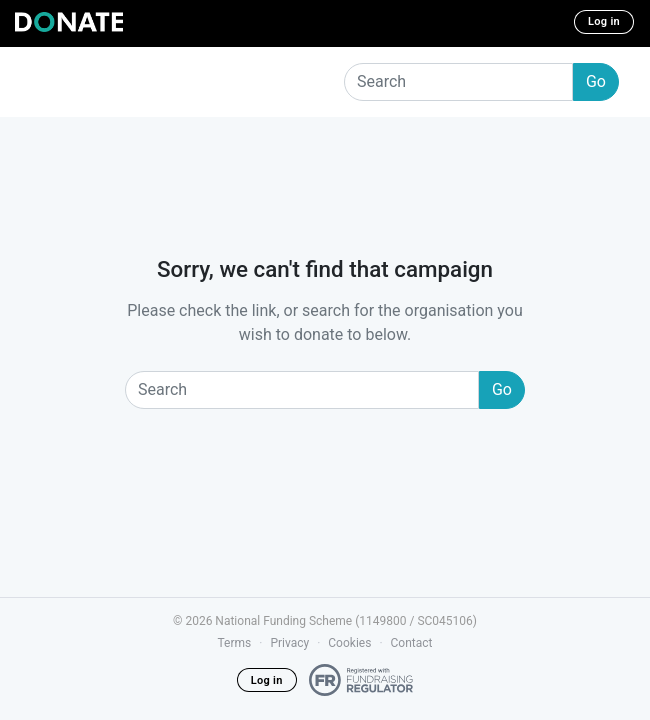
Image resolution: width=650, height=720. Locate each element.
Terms (235, 643)
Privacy (289, 643)
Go (596, 81)
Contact (412, 643)
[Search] (458, 82)
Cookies (349, 643)
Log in (604, 21)
